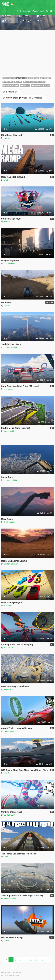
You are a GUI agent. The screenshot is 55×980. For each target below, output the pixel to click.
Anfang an (11, 92)
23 (37, 960)
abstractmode (10, 264)
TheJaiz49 (8, 648)
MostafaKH (9, 606)
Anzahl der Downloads (23, 98)
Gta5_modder (10, 522)
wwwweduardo (10, 899)
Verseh (7, 305)
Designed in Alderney (11, 973)
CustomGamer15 (11, 564)
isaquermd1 (9, 431)
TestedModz (9, 689)
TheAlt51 (8, 222)
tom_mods (8, 389)
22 (31, 960)
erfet (6, 180)
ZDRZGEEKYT (10, 815)
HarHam (7, 138)
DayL (6, 857)
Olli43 (6, 940)
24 (43, 960)
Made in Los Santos (10, 976)
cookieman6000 (11, 347)
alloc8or (7, 773)
